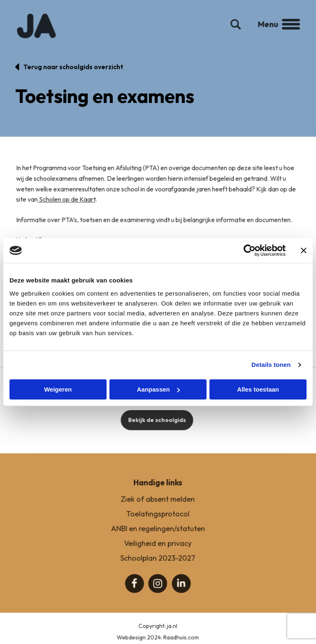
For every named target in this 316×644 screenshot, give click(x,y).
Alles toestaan (258, 389)
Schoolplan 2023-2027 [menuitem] (158, 566)
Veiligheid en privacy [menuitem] (158, 551)
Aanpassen (158, 389)
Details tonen (271, 365)
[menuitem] (135, 590)
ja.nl (172, 634)
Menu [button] (276, 31)
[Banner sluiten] (304, 250)
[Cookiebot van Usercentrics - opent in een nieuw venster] (250, 250)
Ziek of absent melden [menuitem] (158, 507)
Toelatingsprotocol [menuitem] (158, 522)
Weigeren (58, 389)
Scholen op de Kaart (68, 208)
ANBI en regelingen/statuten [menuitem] (158, 536)
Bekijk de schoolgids (157, 428)
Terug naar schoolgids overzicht (73, 67)
